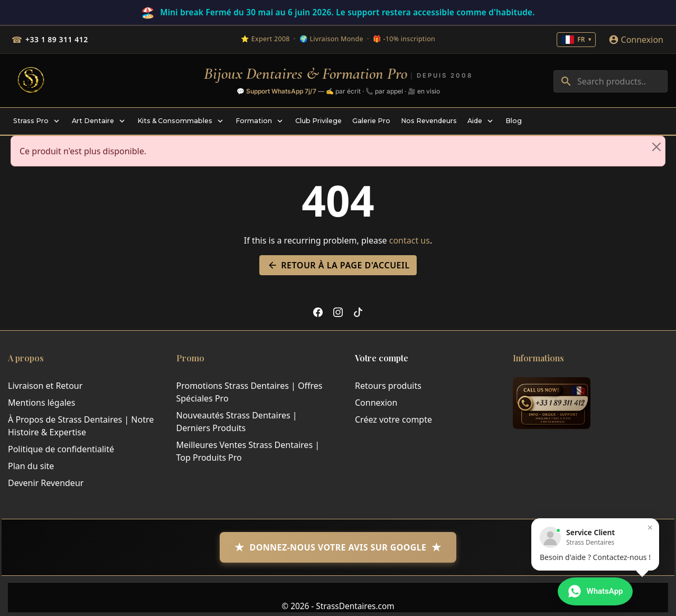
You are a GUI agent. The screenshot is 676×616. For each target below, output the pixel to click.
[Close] (656, 147)
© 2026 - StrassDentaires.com (338, 606)
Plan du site (31, 466)
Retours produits (388, 386)
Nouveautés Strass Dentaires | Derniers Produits (237, 422)
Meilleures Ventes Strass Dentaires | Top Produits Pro (248, 451)
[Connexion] (636, 40)
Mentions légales (42, 403)
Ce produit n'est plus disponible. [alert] (342, 147)
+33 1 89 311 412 (57, 39)
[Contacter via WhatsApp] (595, 592)
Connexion (376, 403)
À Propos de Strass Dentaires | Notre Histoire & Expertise (81, 426)
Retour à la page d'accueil (338, 265)
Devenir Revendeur (46, 483)
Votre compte (382, 358)
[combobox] (611, 81)
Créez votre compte (393, 419)
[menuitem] (37, 121)
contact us (410, 240)
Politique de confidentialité (61, 449)
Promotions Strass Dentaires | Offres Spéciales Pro (250, 392)
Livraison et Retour (45, 386)
